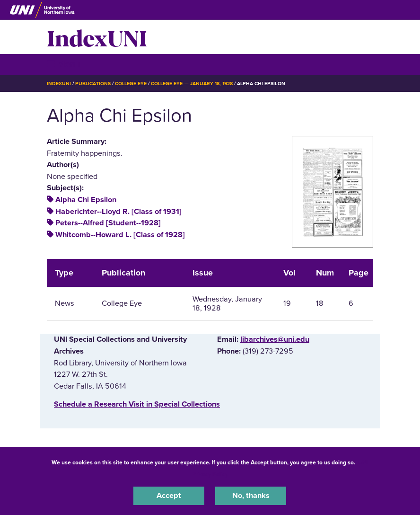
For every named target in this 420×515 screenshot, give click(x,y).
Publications (93, 84)
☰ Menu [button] (64, 64)
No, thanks (251, 496)
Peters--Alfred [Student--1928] (108, 223)
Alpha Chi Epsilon (86, 200)
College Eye (131, 84)
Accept (169, 496)
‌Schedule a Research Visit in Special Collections (137, 404)
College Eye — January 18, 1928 (192, 84)
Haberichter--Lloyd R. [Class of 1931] (118, 212)
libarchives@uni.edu (275, 339)
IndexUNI (97, 37)
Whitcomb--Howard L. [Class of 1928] (120, 235)
